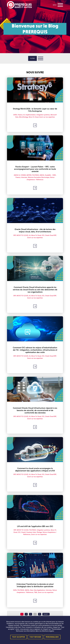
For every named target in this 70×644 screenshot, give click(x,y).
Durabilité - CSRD (50, 175)
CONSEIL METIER (26, 175)
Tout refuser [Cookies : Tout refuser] (35, 637)
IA (24, 115)
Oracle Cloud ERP (51, 235)
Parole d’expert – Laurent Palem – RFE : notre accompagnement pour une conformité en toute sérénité (35, 169)
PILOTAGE (36, 175)
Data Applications (39, 590)
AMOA (42, 175)
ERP (15, 235)
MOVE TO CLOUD (22, 235)
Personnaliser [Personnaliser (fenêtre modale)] (52, 637)
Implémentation (31, 115)
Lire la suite (35, 125)
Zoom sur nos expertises (47, 117)
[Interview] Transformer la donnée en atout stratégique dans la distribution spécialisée (35, 585)
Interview (24, 177)
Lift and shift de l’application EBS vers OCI (35, 526)
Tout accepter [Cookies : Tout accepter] (19, 637)
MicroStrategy (23, 117)
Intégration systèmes (43, 115)
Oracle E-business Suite (29, 532)
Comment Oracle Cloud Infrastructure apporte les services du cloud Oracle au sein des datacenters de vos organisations (35, 290)
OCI (43, 235)
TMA (36, 592)
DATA (15, 115)
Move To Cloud (34, 117)
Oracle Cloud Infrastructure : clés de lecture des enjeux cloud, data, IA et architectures (35, 230)
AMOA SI (17, 175)
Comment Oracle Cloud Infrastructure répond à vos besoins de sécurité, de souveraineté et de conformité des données (35, 410)
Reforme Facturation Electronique (39, 177)
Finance (20, 115)
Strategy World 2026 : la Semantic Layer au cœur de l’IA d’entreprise (35, 110)
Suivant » (46, 614)
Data (31, 590)
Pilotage (39, 532)
